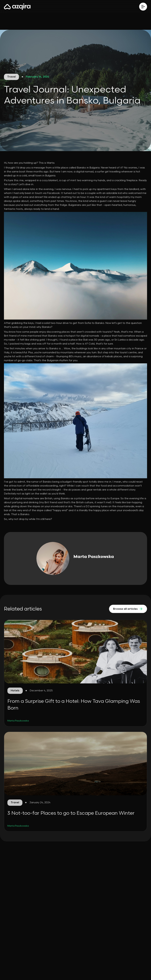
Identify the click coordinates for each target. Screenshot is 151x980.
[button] (143, 7)
